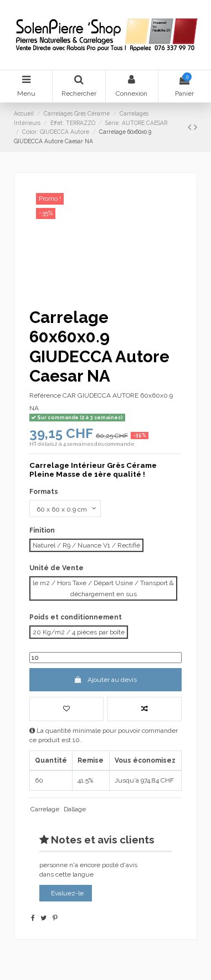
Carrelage (45, 809)
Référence (45, 395)
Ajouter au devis (105, 680)
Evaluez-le (67, 893)
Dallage (75, 809)
